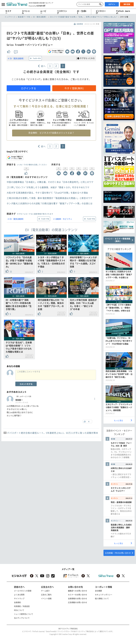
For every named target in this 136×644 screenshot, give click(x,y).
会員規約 (17, 602)
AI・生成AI (82, 12)
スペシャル (26, 12)
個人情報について (102, 598)
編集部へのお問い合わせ (78, 591)
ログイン (112, 4)
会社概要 (98, 591)
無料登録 (127, 4)
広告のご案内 (46, 595)
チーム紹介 (45, 591)
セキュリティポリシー (104, 595)
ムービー (43, 12)
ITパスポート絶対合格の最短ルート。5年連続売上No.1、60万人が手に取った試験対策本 (53, 433)
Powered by (37, 6)
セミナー (8, 12)
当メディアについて (22, 618)
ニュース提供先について (24, 614)
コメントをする (26, 384)
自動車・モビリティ (64, 219)
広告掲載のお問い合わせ (78, 602)
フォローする (37, 58)
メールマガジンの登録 (23, 591)
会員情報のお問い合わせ (78, 598)
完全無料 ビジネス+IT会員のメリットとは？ (51, 133)
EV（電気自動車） (17, 58)
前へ (43, 66)
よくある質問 (19, 595)
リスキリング (62, 12)
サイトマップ (19, 598)
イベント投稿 (46, 598)
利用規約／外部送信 (22, 606)
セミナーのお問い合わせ (78, 595)
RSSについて (19, 610)
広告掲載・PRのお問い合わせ (118, 553)
